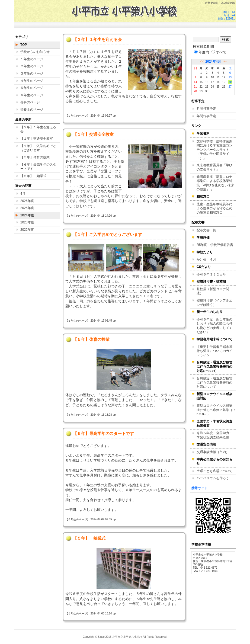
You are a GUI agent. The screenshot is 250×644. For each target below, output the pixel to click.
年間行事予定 (206, 116)
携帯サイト (200, 488)
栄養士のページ (32, 110)
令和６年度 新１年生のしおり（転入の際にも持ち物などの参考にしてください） (214, 326)
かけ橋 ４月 (206, 259)
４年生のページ (32, 81)
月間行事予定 (206, 109)
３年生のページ (32, 73)
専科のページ (30, 102)
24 (212, 87)
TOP (24, 45)
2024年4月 (213, 62)
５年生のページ (32, 88)
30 (207, 91)
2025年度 (27, 208)
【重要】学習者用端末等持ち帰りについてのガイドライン (214, 351)
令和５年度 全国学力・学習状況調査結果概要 (214, 435)
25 (218, 87)
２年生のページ (32, 66)
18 (218, 82)
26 (224, 87)
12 (224, 77)
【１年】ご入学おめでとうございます (38, 148)
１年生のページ (32, 59)
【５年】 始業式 (33, 176)
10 (212, 77)
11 (218, 77)
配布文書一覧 (206, 230)
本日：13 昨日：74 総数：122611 (226, 15)
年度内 (202, 52)
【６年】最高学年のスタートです (38, 167)
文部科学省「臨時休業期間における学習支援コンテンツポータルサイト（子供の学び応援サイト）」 (214, 150)
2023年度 (27, 222)
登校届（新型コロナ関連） (213, 291)
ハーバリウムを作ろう (213, 478)
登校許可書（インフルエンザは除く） (214, 303)
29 (201, 91)
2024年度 (27, 215)
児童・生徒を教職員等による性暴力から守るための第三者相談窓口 (214, 208)
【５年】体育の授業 (35, 157)
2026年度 (27, 201)
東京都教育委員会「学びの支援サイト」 (214, 167)
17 (212, 82)
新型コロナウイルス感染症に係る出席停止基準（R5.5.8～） (216, 410)
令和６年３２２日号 (211, 274)
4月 (23, 194)
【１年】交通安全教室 (37, 139)
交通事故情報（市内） (213, 452)
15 (201, 82)
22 (201, 87)
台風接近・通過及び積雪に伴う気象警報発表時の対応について (214, 382)
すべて (219, 52)
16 (207, 82)
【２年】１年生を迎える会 (38, 129)
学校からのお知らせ (35, 52)
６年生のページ (32, 95)
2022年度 (27, 230)
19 (224, 82)
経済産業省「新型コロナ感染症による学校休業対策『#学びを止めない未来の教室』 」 (215, 183)
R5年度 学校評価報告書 (215, 245)
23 (207, 87)
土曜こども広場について (214, 471)
